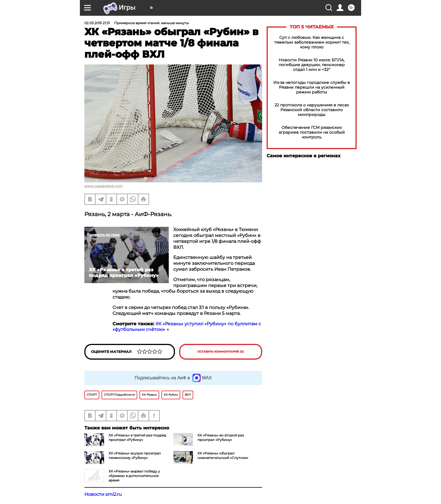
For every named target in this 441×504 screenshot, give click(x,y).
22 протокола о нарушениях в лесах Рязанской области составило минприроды (312, 110)
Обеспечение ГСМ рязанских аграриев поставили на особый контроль (312, 132)
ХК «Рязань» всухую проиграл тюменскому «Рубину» (135, 455)
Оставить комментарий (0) (221, 352)
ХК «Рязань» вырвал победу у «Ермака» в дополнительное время (134, 476)
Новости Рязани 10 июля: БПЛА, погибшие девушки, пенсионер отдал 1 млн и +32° (312, 65)
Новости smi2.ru (103, 494)
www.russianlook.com (103, 186)
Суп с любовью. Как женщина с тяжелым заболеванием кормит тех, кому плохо (312, 42)
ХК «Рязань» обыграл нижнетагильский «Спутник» (223, 455)
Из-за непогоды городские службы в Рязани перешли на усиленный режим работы (312, 87)
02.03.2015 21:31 (97, 23)
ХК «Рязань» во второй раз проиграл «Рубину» (221, 437)
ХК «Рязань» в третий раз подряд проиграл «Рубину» (137, 437)
